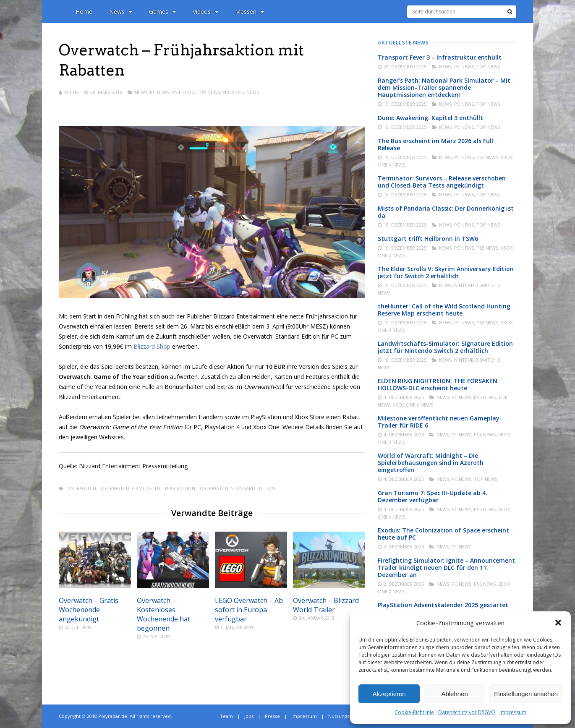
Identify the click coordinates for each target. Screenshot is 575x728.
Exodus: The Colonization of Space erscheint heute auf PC (443, 534)
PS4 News (183, 92)
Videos (205, 12)
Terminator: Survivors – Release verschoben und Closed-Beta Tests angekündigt (442, 182)
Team (226, 716)
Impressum (513, 712)
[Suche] (510, 12)
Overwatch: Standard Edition (237, 488)
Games (162, 12)
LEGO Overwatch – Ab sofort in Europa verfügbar (249, 610)
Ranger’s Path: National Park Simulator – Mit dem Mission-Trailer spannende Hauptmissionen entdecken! (444, 87)
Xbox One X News (413, 405)
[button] (558, 623)
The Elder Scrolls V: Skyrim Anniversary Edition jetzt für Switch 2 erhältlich (446, 272)
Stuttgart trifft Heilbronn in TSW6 (428, 239)
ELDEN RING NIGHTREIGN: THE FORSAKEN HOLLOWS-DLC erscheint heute (438, 384)
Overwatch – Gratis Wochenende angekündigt (89, 610)
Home (84, 12)
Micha (72, 92)
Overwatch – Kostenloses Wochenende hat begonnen (163, 614)
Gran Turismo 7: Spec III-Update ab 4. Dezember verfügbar (433, 496)
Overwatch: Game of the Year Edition (148, 488)
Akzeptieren (389, 694)
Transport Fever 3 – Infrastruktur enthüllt (440, 57)
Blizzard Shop (152, 346)
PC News (160, 92)
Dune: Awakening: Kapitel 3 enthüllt (430, 118)
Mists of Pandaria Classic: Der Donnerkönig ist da (446, 212)
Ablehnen (454, 694)
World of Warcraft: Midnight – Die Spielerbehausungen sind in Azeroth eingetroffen (431, 463)
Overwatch (82, 488)
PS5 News (487, 157)
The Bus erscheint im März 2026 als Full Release (435, 144)
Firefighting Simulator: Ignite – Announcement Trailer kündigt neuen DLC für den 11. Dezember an (446, 568)
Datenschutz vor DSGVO (467, 712)
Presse (272, 716)
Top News (208, 92)
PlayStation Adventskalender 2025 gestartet (443, 605)
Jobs (249, 716)
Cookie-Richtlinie (414, 712)
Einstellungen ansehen (526, 694)
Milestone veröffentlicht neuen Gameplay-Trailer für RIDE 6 (440, 422)
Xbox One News (241, 92)
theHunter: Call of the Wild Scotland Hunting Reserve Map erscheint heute (444, 310)
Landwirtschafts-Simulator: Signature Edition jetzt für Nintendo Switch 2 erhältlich (445, 347)
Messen (250, 12)
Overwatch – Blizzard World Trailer (326, 605)
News (121, 12)
